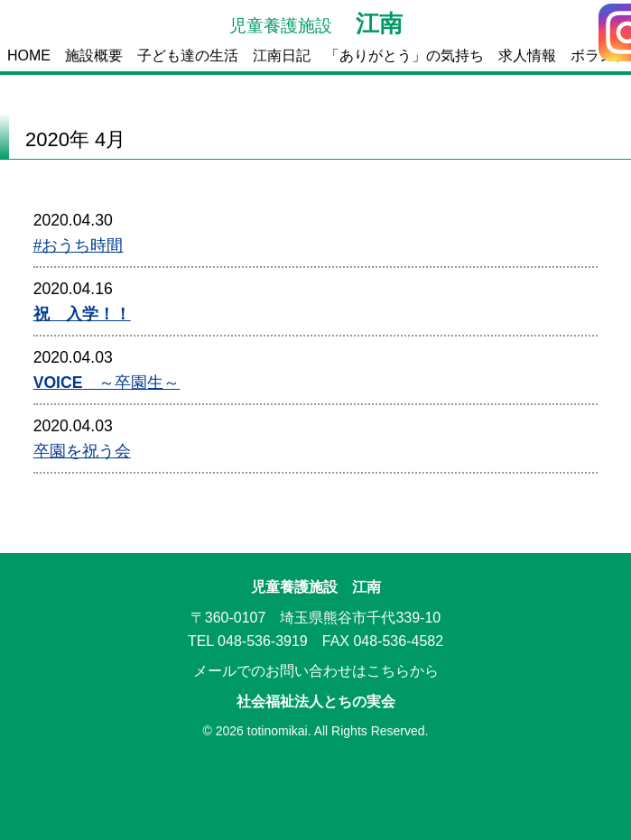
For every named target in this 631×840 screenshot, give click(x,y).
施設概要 (94, 55)
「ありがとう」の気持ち (404, 55)
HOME (29, 55)
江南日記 (282, 55)
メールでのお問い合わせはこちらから (316, 671)
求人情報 (527, 55)
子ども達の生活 (188, 55)
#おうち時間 (79, 245)
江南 (316, 23)
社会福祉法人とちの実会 (316, 702)
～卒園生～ (107, 383)
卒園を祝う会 (82, 451)
